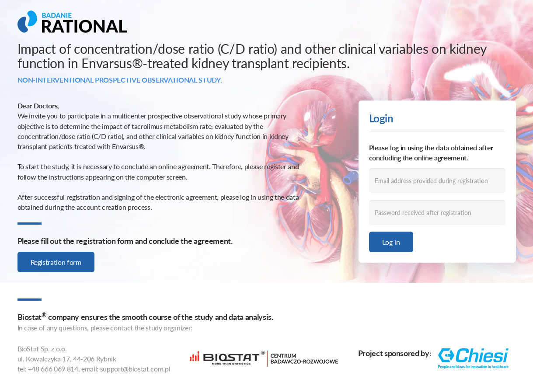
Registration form (56, 262)
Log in (391, 242)
